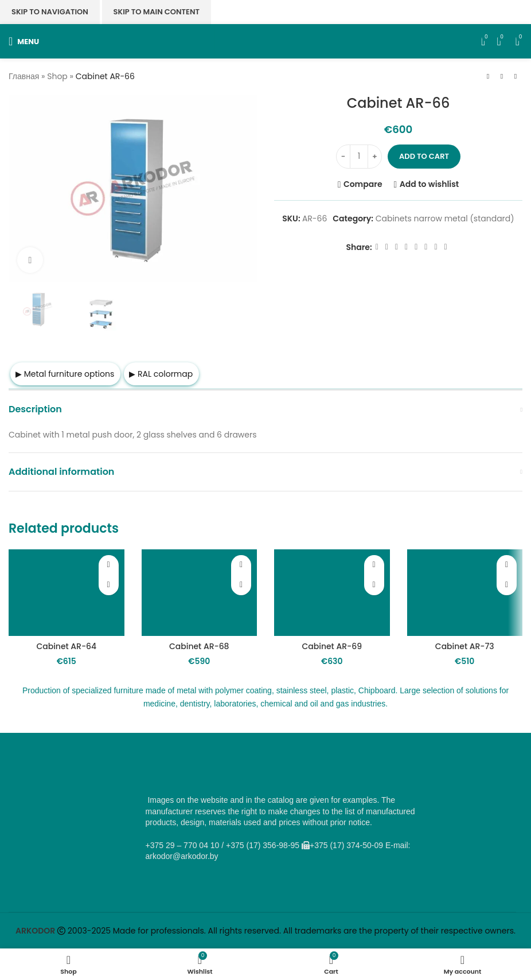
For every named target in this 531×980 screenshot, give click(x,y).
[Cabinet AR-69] (332, 593)
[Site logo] (266, 41)
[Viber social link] (446, 247)
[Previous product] (488, 77)
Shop (57, 76)
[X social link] (387, 247)
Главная (24, 76)
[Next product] (516, 77)
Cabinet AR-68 (199, 646)
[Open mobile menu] (24, 41)
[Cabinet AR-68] (200, 593)
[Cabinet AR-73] (465, 593)
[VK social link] (426, 247)
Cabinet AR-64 (66, 646)
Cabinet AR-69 (332, 646)
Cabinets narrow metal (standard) (445, 218)
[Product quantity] (359, 157)
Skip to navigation (50, 12)
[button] (109, 585)
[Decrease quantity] (343, 157)
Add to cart (424, 156)
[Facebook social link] (377, 247)
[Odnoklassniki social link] (406, 247)
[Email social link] (397, 247)
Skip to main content (157, 12)
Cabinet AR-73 (465, 646)
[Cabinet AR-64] (67, 593)
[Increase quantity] (375, 157)
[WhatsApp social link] (416, 247)
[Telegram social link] (436, 247)
